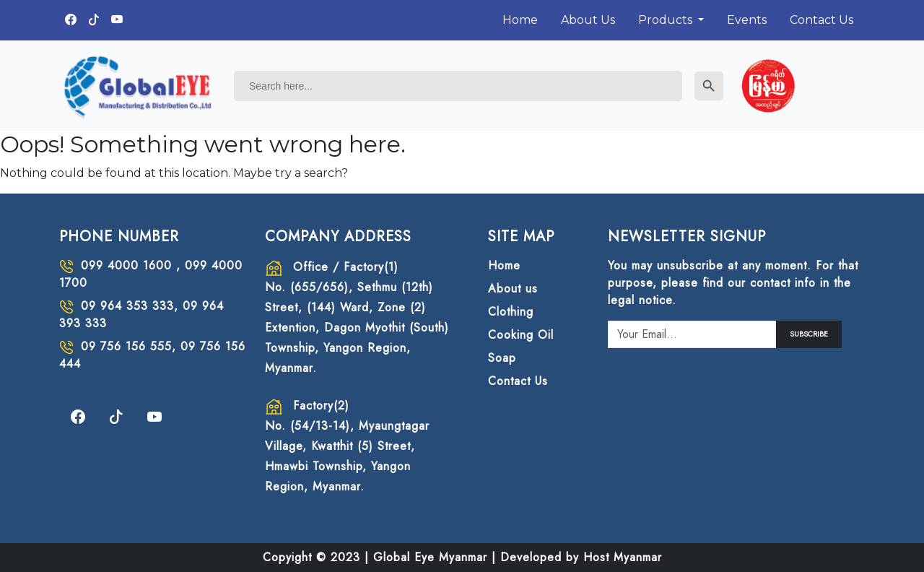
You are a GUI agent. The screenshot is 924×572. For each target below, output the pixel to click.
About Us (588, 20)
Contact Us (821, 20)
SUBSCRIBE (809, 334)
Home (520, 20)
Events (747, 20)
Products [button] (667, 20)
